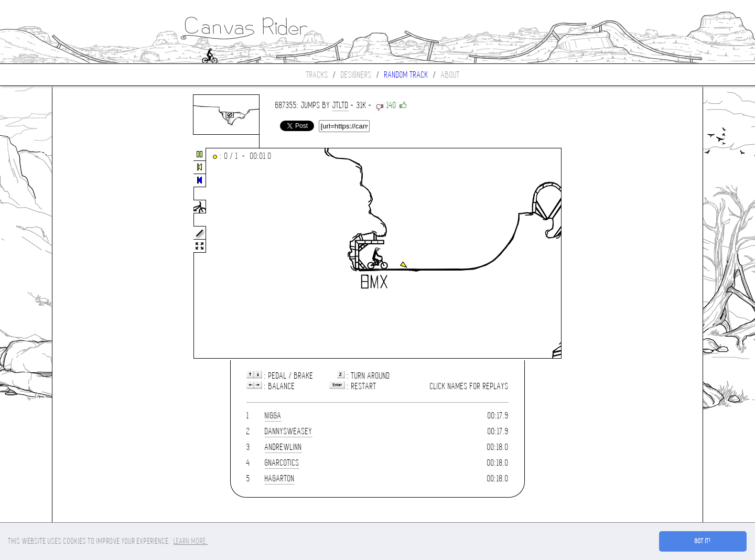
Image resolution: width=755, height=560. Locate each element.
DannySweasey (289, 431)
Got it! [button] (703, 541)
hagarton (280, 478)
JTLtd (341, 105)
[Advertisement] (96, 254)
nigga (273, 416)
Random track (406, 75)
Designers (356, 75)
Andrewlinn (283, 447)
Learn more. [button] (191, 541)
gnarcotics (282, 463)
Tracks (317, 75)
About (450, 75)
